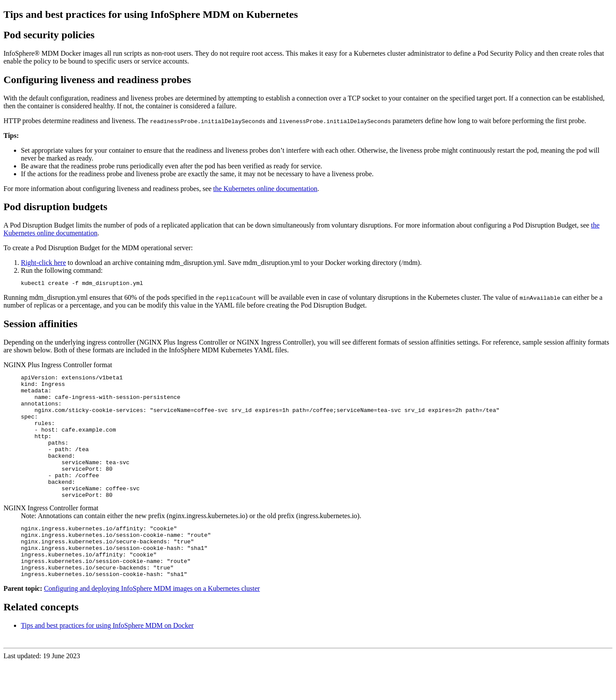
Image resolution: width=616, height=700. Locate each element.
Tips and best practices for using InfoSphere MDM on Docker (107, 662)
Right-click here (44, 263)
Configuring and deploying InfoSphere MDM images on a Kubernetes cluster (152, 625)
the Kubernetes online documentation (265, 189)
